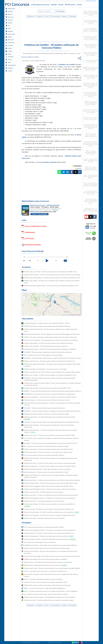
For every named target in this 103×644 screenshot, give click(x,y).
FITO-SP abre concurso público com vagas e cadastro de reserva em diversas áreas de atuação (51, 439)
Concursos (10, 17)
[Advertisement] (38, 30)
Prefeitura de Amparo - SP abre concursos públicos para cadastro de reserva (48, 343)
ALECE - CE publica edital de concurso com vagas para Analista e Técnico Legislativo (51, 591)
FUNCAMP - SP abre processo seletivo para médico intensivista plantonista (48, 352)
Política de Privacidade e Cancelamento (30, 643)
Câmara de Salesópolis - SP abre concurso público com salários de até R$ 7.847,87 (50, 397)
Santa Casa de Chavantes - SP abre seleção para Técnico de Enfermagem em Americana (52, 334)
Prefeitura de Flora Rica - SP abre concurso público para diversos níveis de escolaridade (52, 275)
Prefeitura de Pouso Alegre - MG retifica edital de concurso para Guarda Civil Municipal (52, 556)
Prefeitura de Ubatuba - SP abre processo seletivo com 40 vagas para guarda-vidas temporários (51, 459)
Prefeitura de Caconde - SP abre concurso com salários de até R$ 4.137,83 (47, 388)
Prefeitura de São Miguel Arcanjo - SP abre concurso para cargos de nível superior (50, 489)
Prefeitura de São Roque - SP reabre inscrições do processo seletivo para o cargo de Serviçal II (50, 431)
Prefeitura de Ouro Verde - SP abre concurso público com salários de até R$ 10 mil (50, 272)
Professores (10, 42)
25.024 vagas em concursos (40, 5)
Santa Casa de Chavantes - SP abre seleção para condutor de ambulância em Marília (51, 340)
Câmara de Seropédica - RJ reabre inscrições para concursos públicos (49, 536)
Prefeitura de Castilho (67, 64)
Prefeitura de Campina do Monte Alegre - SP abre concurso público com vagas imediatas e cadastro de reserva (52, 384)
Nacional (9, 20)
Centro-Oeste (10, 34)
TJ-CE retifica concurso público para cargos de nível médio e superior (46, 594)
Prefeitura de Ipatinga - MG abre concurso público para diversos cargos (47, 548)
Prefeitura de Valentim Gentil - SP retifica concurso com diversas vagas (46, 414)
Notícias (9, 14)
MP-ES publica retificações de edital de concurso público (45, 565)
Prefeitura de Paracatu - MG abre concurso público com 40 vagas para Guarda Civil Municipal (51, 552)
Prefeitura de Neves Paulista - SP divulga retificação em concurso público (47, 469)
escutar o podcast (50, 162)
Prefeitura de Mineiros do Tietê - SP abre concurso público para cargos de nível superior (52, 372)
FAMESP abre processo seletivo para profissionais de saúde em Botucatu (47, 326)
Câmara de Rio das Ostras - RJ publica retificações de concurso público (50, 539)
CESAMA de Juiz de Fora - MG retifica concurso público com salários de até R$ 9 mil (50, 545)
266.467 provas (70, 5)
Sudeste (9, 23)
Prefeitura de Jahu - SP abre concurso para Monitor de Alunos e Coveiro (47, 400)
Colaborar (9, 68)
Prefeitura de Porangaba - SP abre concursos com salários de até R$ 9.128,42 (48, 486)
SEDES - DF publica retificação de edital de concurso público (43, 579)
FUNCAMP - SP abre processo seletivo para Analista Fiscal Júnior (44, 408)
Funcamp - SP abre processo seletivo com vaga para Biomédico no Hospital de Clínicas (52, 422)
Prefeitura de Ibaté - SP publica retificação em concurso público (44, 518)
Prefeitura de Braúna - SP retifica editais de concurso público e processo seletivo (50, 418)
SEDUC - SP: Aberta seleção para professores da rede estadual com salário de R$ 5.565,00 (91, 12)
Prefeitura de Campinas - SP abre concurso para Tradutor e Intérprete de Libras (49, 515)
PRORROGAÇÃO (30, 232)
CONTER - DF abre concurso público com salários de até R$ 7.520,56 (46, 582)
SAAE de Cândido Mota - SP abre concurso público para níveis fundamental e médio (51, 483)
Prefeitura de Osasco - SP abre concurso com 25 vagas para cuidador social (48, 452)
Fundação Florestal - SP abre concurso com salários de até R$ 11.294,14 (47, 323)
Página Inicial (10, 9)
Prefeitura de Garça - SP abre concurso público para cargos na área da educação (50, 463)
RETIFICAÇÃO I (30, 239)
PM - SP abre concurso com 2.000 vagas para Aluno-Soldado (43, 355)
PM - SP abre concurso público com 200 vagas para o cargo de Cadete (46, 446)
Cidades (9, 51)
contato (79, 5)
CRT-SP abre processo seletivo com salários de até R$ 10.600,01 (44, 455)
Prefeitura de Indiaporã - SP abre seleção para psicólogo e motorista (46, 346)
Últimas (9, 37)
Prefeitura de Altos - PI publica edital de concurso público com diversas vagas (49, 600)
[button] (24, 296)
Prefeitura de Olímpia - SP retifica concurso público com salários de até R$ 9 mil (49, 505)
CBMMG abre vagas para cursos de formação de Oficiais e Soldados (46, 559)
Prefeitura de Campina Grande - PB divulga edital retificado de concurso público (50, 597)
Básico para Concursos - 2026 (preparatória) (45, 205)
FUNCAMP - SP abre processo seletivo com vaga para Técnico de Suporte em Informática (52, 411)
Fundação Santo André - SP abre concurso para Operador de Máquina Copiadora (50, 349)
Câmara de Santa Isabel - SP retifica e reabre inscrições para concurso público (52, 512)
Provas (9, 59)
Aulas (8, 62)
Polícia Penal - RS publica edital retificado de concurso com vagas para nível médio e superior (51, 575)
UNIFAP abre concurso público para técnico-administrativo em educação (47, 585)
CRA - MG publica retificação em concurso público (40, 542)
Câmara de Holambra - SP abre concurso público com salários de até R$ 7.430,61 (50, 466)
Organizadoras (11, 65)
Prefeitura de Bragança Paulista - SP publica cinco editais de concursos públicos (50, 498)
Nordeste (9, 31)
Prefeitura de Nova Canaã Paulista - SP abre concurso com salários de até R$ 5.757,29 (51, 286)
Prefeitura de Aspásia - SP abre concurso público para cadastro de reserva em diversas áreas (52, 282)
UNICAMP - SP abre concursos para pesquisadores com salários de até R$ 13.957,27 (51, 443)
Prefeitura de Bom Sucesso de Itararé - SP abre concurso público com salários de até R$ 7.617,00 (52, 404)
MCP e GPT (10, 40)
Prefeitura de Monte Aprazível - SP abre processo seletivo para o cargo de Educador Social (51, 330)
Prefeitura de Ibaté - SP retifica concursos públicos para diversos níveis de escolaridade (52, 480)
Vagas (8, 54)
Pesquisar (61, 11)
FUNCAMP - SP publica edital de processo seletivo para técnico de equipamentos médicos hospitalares (50, 379)
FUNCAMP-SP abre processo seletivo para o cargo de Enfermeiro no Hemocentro (50, 394)
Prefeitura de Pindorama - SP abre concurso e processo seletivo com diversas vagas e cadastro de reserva (51, 476)
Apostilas (9, 11)
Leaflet (63, 315)
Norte (8, 28)
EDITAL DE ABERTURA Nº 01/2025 (36, 226)
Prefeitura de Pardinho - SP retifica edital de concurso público (44, 492)
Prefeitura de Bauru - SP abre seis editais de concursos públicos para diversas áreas (51, 495)
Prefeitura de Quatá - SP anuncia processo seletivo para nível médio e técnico (49, 449)
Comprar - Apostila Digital (39, 214)
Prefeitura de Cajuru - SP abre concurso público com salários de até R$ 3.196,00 (49, 435)
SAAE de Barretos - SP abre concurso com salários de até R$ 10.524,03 (46, 472)
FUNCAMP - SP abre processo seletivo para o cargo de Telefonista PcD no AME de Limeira (52, 358)
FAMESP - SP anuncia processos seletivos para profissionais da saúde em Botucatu (50, 337)
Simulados (9, 57)
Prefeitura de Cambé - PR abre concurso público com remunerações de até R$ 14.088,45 (52, 568)
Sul (8, 25)
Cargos (9, 48)
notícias (61, 5)
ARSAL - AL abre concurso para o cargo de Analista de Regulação (45, 588)
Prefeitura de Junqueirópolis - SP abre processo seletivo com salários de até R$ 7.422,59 (52, 278)
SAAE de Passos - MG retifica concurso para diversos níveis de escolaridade (48, 562)
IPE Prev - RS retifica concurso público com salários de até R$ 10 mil (45, 571)
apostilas (54, 5)
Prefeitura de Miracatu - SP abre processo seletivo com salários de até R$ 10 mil (49, 361)
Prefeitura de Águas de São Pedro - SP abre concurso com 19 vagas (45, 369)
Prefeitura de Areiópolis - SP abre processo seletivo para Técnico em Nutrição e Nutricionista (49, 426)
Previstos (9, 45)
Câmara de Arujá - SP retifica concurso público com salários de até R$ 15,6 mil (49, 509)
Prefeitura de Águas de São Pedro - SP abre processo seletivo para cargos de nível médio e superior (52, 365)
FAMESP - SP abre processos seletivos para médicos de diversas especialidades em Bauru (53, 391)
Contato (9, 71)
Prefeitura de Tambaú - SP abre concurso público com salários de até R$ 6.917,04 (50, 375)
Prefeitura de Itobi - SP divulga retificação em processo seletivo (44, 501)
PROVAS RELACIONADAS (33, 245)
